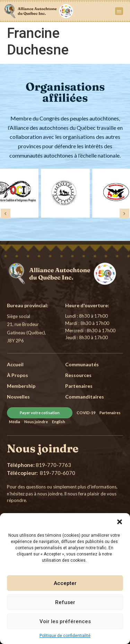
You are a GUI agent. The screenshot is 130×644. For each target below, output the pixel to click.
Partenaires (110, 413)
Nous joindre (36, 422)
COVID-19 (86, 413)
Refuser (65, 602)
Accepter (65, 583)
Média (15, 422)
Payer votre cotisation (40, 413)
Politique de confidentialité (65, 636)
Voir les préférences (65, 621)
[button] (120, 522)
